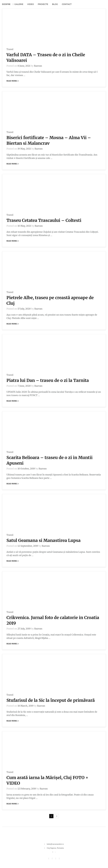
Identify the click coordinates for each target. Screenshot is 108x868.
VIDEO (31, 4)
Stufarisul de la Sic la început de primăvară (51, 700)
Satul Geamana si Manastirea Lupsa (44, 540)
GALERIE (19, 4)
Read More (13, 81)
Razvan (36, 66)
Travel (10, 49)
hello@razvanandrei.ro (55, 844)
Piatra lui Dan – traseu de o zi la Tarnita (48, 380)
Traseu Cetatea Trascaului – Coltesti (44, 220)
